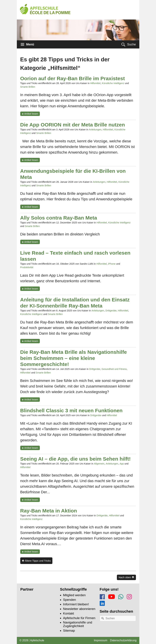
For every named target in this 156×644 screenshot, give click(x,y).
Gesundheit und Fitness (114, 369)
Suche (131, 44)
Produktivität (27, 267)
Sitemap (69, 631)
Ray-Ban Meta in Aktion (49, 511)
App (122, 464)
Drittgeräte (111, 311)
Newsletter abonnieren (79, 609)
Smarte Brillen (28, 87)
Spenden (70, 600)
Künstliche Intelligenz (113, 83)
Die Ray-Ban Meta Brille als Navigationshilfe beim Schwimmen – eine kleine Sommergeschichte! (74, 358)
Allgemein (99, 464)
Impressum (101, 640)
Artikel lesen (32, 114)
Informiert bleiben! (76, 604)
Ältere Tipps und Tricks (38, 561)
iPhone (112, 264)
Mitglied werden (74, 595)
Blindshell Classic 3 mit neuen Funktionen (71, 410)
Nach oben (125, 577)
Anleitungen (95, 130)
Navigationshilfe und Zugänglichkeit (78, 624)
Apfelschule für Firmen (79, 618)
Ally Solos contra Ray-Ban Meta (59, 218)
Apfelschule (37, 640)
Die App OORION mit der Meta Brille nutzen (73, 125)
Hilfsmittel (95, 83)
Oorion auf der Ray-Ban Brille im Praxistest (73, 78)
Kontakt (69, 613)
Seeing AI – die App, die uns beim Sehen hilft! (76, 459)
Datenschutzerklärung (123, 640)
